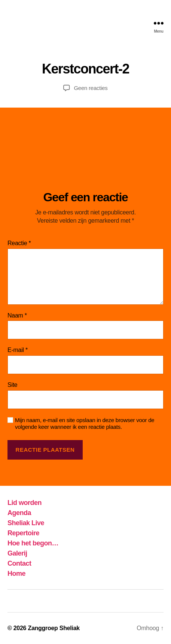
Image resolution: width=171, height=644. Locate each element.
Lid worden (25, 503)
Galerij (17, 553)
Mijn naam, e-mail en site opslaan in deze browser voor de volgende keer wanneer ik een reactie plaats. (85, 424)
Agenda (19, 513)
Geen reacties (91, 88)
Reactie (19, 243)
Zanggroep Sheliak (54, 628)
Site (13, 385)
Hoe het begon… (33, 543)
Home (16, 574)
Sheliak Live (26, 523)
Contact (19, 563)
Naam (17, 315)
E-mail (18, 350)
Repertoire (23, 533)
